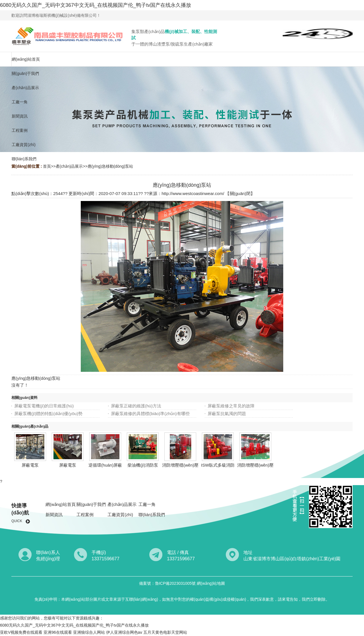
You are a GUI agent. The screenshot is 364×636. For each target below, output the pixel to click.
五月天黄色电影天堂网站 (165, 632)
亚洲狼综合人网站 (89, 632)
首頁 (47, 166)
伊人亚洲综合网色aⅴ (124, 632)
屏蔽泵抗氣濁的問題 (227, 414)
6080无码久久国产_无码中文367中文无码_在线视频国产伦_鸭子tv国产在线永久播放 (96, 5)
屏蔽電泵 (30, 465)
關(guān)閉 (240, 193)
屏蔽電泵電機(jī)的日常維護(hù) (44, 406)
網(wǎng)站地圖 (211, 583)
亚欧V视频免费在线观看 (21, 632)
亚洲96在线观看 (58, 632)
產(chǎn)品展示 (69, 166)
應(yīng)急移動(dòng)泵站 (110, 166)
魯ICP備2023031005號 (176, 583)
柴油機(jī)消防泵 (143, 465)
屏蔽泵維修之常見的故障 (231, 406)
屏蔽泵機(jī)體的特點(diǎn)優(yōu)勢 (48, 414)
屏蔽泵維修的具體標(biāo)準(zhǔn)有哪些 (150, 414)
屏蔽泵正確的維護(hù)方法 (136, 406)
